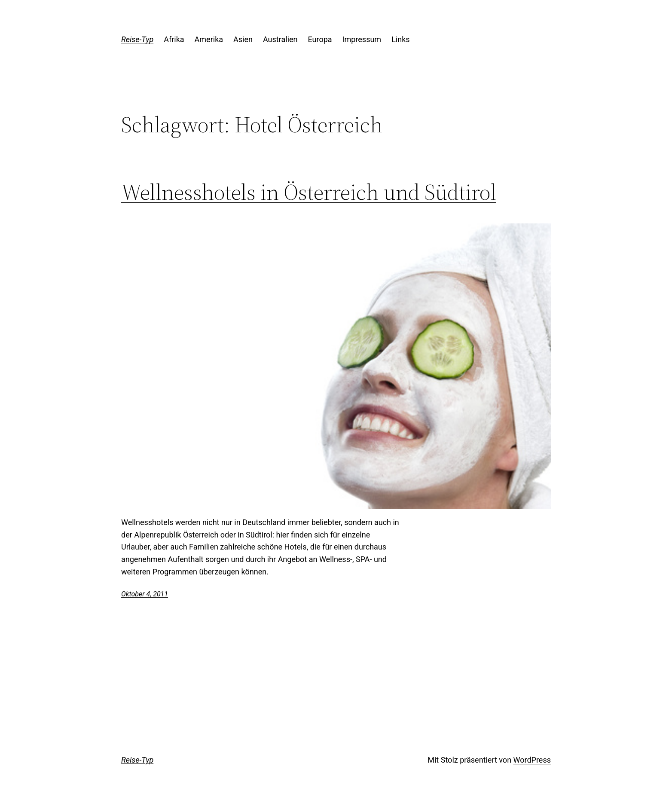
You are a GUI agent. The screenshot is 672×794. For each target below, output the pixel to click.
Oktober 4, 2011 (145, 594)
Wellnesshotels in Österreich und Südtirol (309, 192)
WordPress (532, 760)
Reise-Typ (137, 39)
